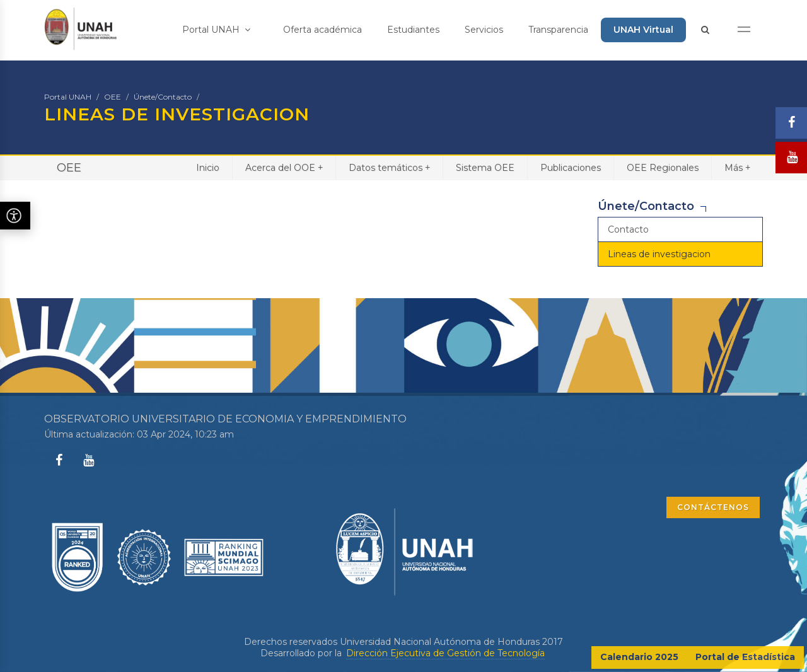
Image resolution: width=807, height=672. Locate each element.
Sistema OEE (485, 168)
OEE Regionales (663, 168)
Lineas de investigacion (659, 254)
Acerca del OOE (284, 167)
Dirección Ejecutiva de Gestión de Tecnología (445, 653)
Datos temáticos (389, 167)
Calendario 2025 (639, 657)
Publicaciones (571, 168)
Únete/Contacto (163, 97)
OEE (113, 97)
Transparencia (558, 30)
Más (737, 167)
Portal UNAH (216, 30)
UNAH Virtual (643, 30)
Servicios (484, 30)
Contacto (628, 229)
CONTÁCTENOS (713, 507)
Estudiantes (413, 30)
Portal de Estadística (745, 657)
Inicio (208, 168)
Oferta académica (322, 30)
